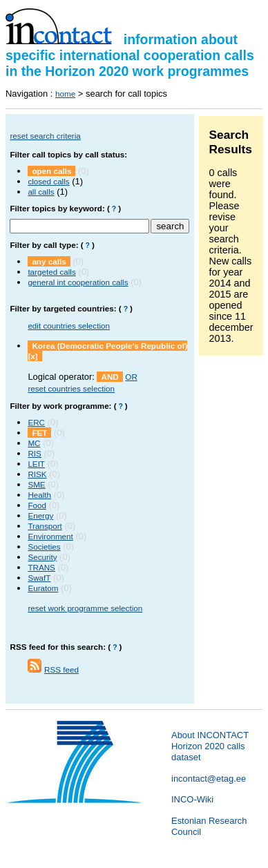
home (65, 94)
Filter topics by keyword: (57, 208)
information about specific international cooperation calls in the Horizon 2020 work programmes (130, 55)
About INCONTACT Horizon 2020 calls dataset (210, 746)
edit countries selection (69, 326)
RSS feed (61, 669)
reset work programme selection (85, 608)
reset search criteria (45, 136)
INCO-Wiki (192, 799)
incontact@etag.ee (209, 779)
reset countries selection (71, 388)
